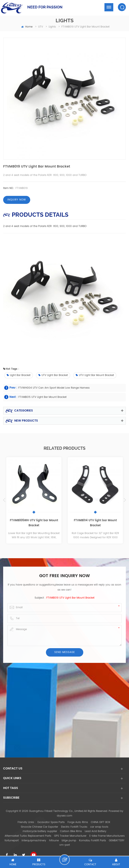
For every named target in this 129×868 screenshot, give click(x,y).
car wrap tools (99, 827)
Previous (4, 500)
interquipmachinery (34, 841)
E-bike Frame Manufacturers (107, 836)
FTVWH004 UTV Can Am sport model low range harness (54, 388)
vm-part (65, 845)
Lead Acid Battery (96, 831)
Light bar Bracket (19, 375)
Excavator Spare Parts (51, 822)
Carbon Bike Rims (71, 831)
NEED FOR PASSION (45, 7)
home (27, 27)
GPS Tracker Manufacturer (70, 836)
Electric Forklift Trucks (74, 827)
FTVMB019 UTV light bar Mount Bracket (70, 598)
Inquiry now (17, 200)
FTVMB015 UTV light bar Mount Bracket (42, 397)
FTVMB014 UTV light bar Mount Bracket (95, 523)
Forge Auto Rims (78, 822)
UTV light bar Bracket (53, 375)
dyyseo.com (64, 816)
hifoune (54, 841)
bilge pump (69, 841)
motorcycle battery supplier (40, 831)
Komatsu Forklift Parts (93, 841)
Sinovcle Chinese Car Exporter (39, 827)
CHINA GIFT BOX (101, 822)
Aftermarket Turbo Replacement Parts (28, 836)
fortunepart (12, 841)
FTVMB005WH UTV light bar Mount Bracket (34, 523)
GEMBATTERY (117, 841)
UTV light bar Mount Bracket (95, 375)
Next (125, 500)
